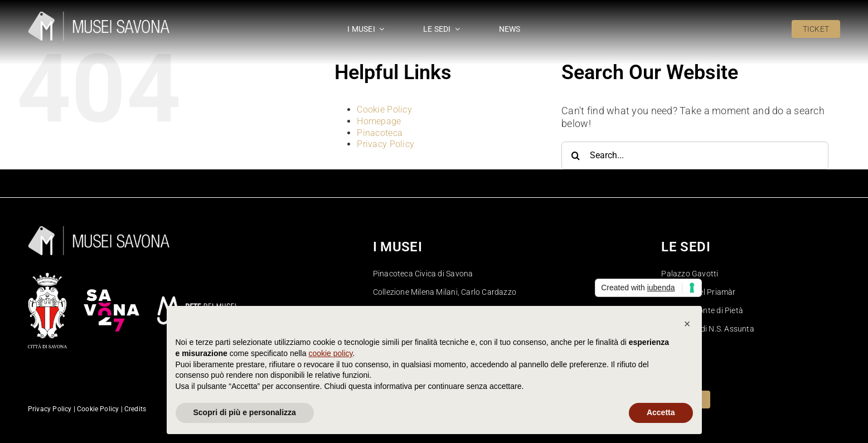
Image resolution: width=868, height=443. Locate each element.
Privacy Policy (385, 144)
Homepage (379, 121)
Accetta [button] (661, 412)
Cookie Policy (384, 109)
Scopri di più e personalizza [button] (245, 412)
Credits (135, 409)
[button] (687, 324)
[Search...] (695, 155)
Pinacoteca (380, 133)
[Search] (575, 155)
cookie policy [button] (330, 353)
